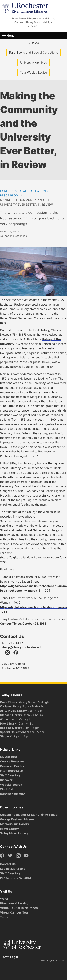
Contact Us (8, 864)
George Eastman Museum (18, 819)
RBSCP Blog (9, 195)
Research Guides (12, 766)
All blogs (33, 43)
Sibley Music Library (14, 833)
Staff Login (10, 957)
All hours (33, 26)
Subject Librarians (13, 869)
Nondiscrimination (13, 794)
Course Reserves (12, 761)
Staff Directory (10, 775)
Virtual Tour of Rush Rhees (19, 908)
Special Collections (31, 191)
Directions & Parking (14, 903)
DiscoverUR (8, 780)
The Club (7, 406)
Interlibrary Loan (12, 771)
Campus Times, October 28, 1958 (23, 624)
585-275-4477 (12, 643)
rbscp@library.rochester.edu (22, 647)
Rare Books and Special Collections (33, 53)
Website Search (11, 785)
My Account (8, 757)
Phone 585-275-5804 (16, 878)
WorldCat (7, 789)
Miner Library (9, 829)
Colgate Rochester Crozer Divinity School (29, 815)
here (3, 323)
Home (4, 191)
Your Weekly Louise (33, 73)
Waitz (4, 899)
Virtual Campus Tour (14, 912)
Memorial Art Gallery (14, 824)
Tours (4, 917)
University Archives (35, 63)
